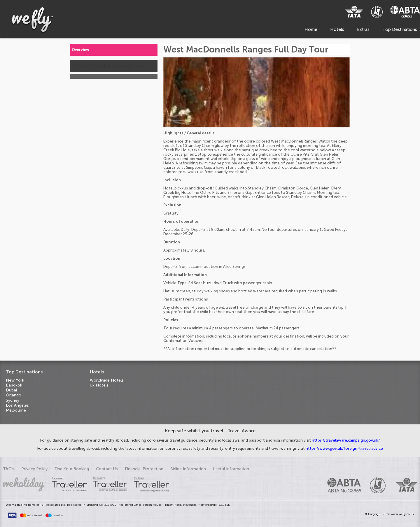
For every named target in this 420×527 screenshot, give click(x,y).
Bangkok (14, 385)
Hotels (337, 29)
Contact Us (107, 469)
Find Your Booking (72, 469)
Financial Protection (144, 469)
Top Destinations (400, 29)
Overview (80, 50)
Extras (363, 29)
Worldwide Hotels (107, 380)
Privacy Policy (34, 469)
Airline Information (188, 469)
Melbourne (16, 410)
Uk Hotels (99, 385)
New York (15, 380)
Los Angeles (17, 405)
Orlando (14, 395)
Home (311, 29)
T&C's (9, 469)
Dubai (11, 390)
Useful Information (231, 469)
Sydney (13, 400)
